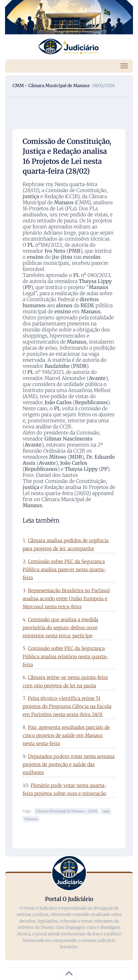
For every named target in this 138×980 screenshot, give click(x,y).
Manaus (31, 819)
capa (106, 811)
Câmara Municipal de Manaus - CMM (67, 811)
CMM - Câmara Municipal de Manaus (51, 86)
